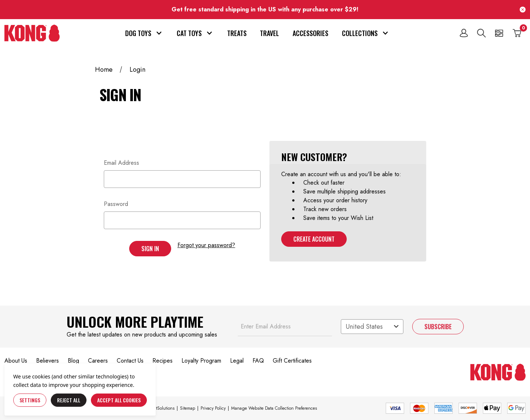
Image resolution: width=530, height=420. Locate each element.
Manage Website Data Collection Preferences (274, 408)
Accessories (310, 33)
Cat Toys (195, 33)
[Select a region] (372, 327)
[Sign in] (464, 33)
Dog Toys (144, 33)
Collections (366, 33)
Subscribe (438, 327)
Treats (237, 33)
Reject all (69, 400)
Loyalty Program (201, 361)
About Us (16, 361)
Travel (269, 33)
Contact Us (130, 361)
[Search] (481, 33)
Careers (98, 361)
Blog (73, 361)
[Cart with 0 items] (517, 33)
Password (116, 204)
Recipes (162, 361)
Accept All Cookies (119, 400)
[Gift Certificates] (499, 33)
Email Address (121, 163)
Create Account (314, 239)
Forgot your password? (206, 245)
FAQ (258, 361)
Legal (237, 361)
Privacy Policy (213, 408)
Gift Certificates (292, 361)
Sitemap (188, 408)
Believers (47, 361)
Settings (30, 400)
